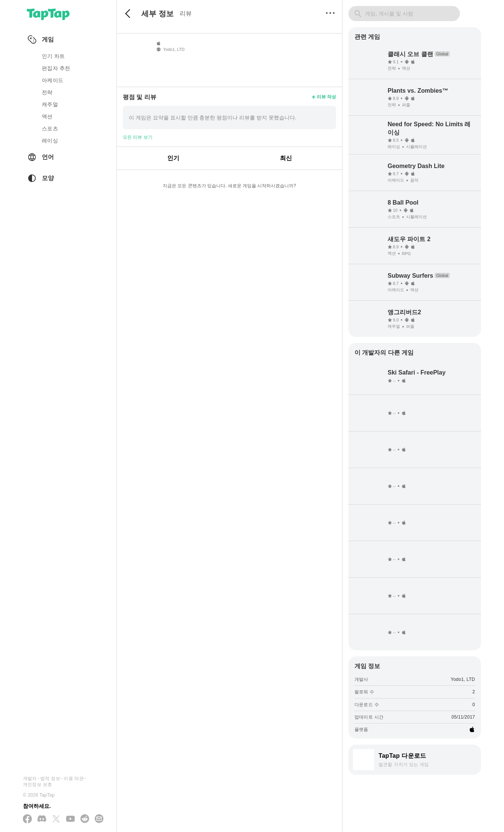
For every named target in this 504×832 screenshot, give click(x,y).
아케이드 (53, 80)
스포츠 (50, 128)
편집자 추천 (56, 68)
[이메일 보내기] (99, 819)
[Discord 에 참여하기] (42, 819)
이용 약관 (74, 778)
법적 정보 (50, 778)
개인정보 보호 (37, 785)
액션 (47, 116)
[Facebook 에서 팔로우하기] (27, 819)
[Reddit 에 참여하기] (85, 819)
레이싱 (50, 141)
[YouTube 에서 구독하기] (70, 819)
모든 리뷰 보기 (138, 137)
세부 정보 (157, 14)
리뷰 (186, 13)
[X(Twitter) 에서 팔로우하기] (56, 819)
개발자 (30, 778)
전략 (47, 92)
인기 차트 (53, 56)
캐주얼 (50, 104)
